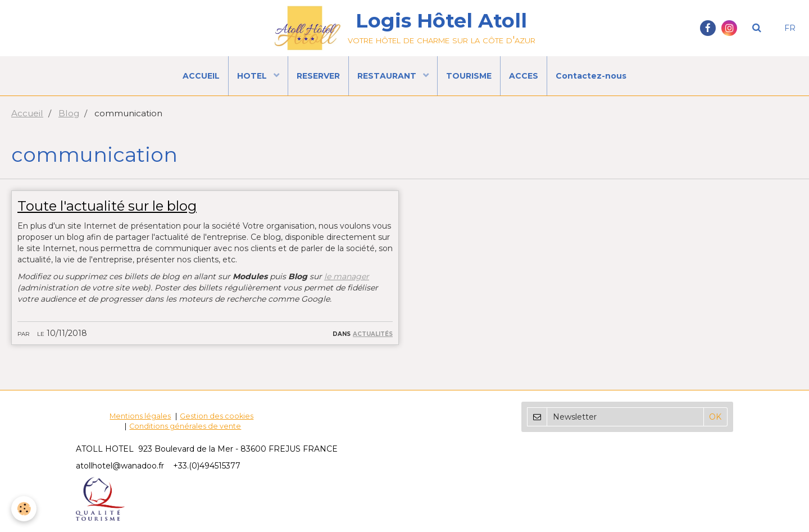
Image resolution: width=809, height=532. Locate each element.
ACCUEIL (201, 76)
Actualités (373, 333)
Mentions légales (140, 416)
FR (790, 28)
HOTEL (253, 76)
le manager (347, 276)
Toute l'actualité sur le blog (107, 206)
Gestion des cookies (217, 416)
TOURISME (469, 76)
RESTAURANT (388, 76)
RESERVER (318, 76)
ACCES (524, 76)
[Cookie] (24, 509)
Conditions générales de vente (185, 426)
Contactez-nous (591, 76)
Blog (69, 113)
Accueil (27, 113)
